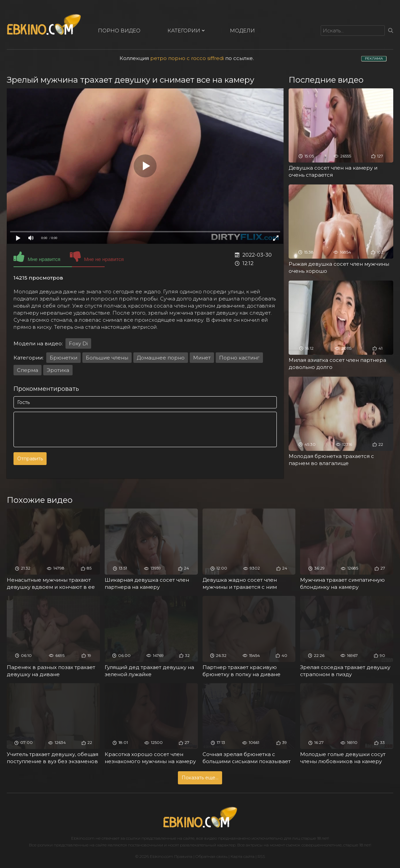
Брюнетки (63, 358)
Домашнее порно (161, 358)
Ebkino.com (83, 838)
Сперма (28, 370)
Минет (202, 358)
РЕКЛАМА (374, 59)
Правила (183, 856)
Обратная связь (211, 856)
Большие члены (107, 358)
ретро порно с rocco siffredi (187, 58)
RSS (261, 856)
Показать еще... (200, 778)
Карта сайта (243, 856)
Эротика (58, 370)
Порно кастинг (239, 358)
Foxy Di (78, 343)
